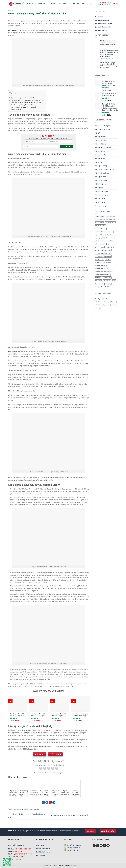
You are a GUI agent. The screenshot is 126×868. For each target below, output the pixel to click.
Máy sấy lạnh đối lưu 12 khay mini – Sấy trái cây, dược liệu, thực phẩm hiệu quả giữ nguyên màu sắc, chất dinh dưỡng (59, 715)
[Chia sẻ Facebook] (43, 802)
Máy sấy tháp (99, 188)
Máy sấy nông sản (101, 180)
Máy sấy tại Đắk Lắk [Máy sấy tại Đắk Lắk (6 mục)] (100, 232)
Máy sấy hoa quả (100, 159)
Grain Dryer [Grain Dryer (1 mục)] (98, 299)
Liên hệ (85, 4)
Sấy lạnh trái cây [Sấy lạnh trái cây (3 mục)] (110, 247)
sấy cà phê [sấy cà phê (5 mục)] (110, 232)
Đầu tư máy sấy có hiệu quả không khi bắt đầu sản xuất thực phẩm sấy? (109, 43)
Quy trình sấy (65, 4)
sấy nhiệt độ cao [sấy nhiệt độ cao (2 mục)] (106, 253)
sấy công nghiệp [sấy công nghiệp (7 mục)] (100, 238)
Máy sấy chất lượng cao (103, 148)
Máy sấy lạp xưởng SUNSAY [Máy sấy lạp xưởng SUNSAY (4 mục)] (103, 305)
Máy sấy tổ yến (100, 199)
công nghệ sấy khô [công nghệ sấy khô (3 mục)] (111, 217)
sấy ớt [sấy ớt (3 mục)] (114, 281)
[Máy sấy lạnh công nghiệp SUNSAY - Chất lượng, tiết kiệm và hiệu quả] (81, 704)
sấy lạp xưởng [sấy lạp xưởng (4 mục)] (99, 250)
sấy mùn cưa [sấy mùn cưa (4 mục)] (108, 250)
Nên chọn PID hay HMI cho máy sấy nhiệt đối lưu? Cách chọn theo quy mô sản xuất (109, 65)
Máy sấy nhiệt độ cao (102, 173)
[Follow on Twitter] (101, 846)
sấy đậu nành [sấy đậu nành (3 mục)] (107, 281)
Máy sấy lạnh (99, 162)
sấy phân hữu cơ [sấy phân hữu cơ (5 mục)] (99, 259)
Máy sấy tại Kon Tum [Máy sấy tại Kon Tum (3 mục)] (101, 229)
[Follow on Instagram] (98, 846)
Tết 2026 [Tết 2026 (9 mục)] (108, 287)
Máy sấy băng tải (100, 137)
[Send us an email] (105, 846)
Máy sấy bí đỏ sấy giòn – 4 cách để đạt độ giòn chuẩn (69, 815)
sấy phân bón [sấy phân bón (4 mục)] (107, 256)
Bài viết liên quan (16, 109)
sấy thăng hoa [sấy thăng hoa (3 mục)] (99, 272)
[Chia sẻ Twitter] (47, 802)
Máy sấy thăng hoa (101, 184)
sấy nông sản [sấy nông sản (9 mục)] (99, 256)
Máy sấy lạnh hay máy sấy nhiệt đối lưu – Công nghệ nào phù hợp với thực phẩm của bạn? (109, 53)
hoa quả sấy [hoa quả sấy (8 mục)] (98, 220)
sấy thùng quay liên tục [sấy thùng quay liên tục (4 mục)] (101, 265)
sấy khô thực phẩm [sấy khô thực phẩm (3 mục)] (100, 244)
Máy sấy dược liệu (101, 155)
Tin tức (77, 4)
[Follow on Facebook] (94, 846)
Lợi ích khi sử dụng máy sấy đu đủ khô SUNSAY (26, 103)
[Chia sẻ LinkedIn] (54, 802)
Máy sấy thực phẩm (101, 191)
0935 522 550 (20, 856)
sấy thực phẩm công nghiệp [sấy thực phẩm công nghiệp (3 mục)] (103, 275)
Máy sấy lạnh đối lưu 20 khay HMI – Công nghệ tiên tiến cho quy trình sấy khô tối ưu (38, 715)
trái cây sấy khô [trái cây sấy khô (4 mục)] (99, 287)
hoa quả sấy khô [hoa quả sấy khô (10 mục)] (99, 223)
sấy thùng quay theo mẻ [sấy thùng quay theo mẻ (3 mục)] (102, 268)
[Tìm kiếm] (91, 4)
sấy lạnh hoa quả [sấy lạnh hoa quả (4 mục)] (100, 247)
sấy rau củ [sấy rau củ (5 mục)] (108, 259)
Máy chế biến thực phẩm (103, 126)
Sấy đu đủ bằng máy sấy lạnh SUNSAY (23, 98)
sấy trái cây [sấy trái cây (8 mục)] (98, 278)
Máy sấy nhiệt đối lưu (102, 177)
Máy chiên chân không (102, 129)
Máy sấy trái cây (100, 202)
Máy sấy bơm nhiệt (101, 140)
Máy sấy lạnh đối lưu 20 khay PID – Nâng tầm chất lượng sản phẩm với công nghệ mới (17, 715)
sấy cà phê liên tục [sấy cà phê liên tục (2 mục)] (100, 235)
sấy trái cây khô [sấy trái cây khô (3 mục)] (107, 278)
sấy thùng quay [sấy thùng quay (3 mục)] (107, 262)
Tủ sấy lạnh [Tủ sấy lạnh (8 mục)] (98, 308)
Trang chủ (31, 4)
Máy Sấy (97, 133)
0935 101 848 (18, 852)
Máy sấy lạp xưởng (101, 166)
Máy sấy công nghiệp (102, 151)
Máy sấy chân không (101, 144)
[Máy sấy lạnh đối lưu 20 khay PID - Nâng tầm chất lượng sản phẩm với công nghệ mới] (18, 704)
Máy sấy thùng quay (101, 195)
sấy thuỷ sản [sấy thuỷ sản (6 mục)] (98, 262)
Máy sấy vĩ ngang (100, 206)
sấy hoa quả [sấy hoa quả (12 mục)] (104, 241)
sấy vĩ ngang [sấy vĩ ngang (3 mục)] (98, 281)
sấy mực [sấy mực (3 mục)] (97, 253)
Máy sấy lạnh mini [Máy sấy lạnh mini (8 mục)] (111, 302)
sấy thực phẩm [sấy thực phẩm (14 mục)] (108, 272)
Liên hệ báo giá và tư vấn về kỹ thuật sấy (24, 107)
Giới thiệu (41, 4)
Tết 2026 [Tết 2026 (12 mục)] (114, 305)
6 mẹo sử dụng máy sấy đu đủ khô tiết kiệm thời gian (27, 100)
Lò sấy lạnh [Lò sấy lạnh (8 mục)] (106, 299)
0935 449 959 (28, 854)
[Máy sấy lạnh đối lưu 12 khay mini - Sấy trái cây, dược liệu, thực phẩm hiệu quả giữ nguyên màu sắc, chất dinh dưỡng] (60, 704)
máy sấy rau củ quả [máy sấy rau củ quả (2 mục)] (100, 226)
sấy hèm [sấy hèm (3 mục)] (111, 241)
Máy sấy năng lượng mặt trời (104, 169)
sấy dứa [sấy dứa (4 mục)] (97, 241)
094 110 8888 (107, 3)
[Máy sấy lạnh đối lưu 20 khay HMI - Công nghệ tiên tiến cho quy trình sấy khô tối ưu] (39, 704)
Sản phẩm (52, 4)
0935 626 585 (19, 849)
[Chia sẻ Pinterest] (50, 802)
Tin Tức (11, 11)
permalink (37, 809)
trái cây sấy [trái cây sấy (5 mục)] (108, 284)
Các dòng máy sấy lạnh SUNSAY (24, 105)
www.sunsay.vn (18, 859)
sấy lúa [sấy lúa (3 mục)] (109, 244)
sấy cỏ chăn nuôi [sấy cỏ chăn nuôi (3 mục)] (110, 238)
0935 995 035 (19, 854)
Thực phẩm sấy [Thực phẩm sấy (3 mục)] (99, 284)
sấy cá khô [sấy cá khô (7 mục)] (109, 235)
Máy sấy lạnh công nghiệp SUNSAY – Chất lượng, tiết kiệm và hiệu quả (81, 715)
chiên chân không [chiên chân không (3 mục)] (100, 217)
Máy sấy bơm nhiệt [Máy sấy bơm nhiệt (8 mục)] (100, 302)
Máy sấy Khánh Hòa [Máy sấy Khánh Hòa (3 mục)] (111, 223)
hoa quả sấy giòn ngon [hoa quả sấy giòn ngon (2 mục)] (109, 220)
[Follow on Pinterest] (108, 846)
